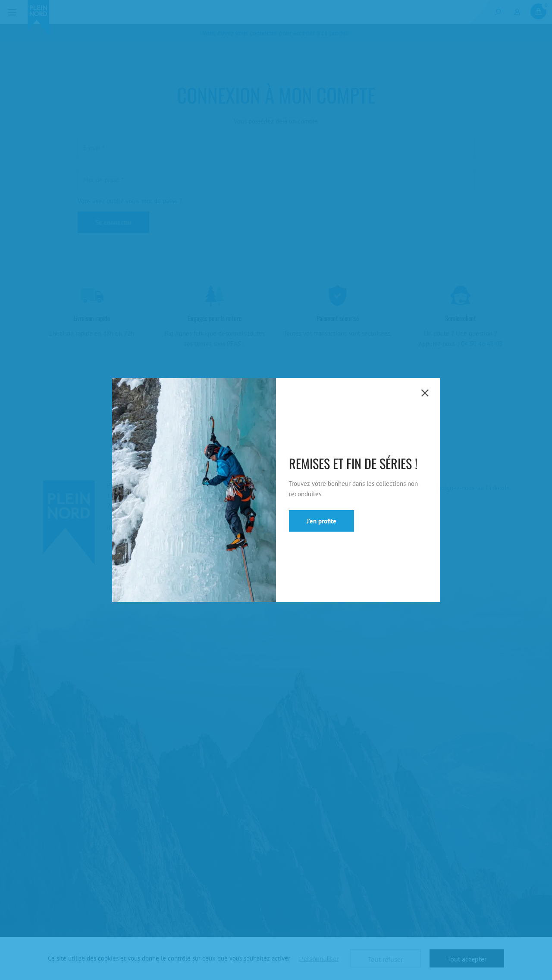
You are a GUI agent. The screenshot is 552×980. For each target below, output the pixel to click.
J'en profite (321, 521)
